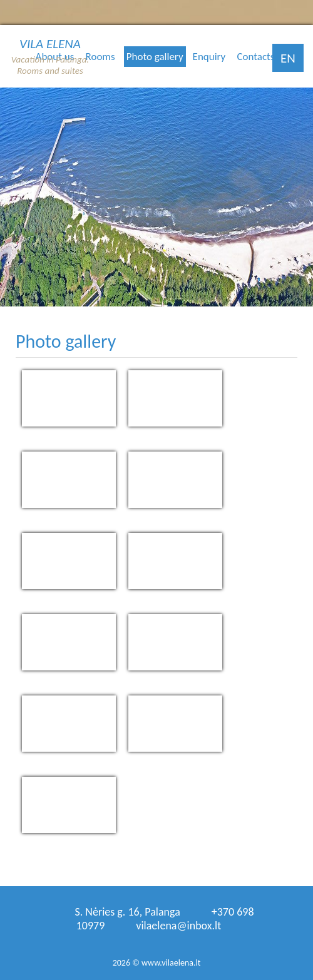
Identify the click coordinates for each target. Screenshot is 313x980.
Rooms (100, 57)
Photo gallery (155, 57)
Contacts (255, 57)
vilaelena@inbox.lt (178, 926)
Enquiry (209, 57)
